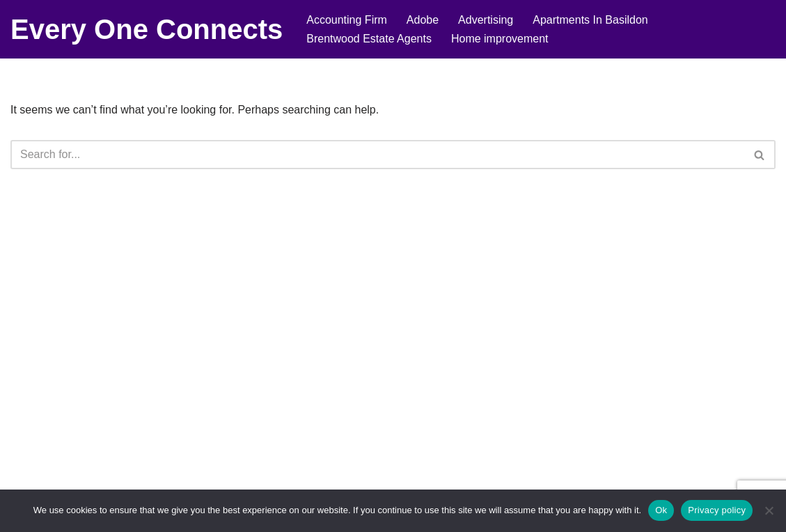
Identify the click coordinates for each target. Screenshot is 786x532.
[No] (769, 510)
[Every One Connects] (147, 29)
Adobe (423, 20)
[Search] (377, 155)
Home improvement (500, 39)
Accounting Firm (347, 20)
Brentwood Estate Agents (369, 39)
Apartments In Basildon (590, 20)
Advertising (486, 20)
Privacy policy (717, 510)
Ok (661, 510)
